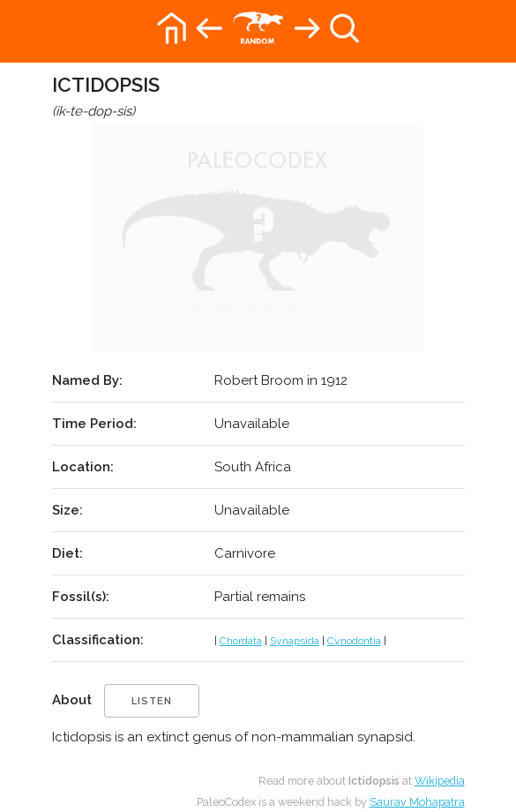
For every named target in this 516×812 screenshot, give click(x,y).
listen (152, 701)
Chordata (241, 641)
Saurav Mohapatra (417, 802)
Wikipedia (440, 781)
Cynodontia (354, 641)
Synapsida (295, 641)
